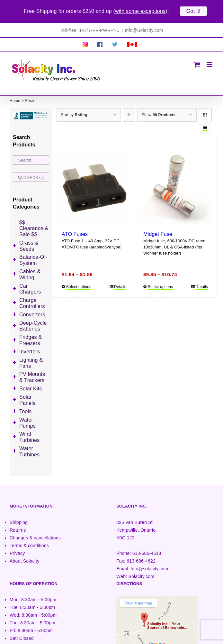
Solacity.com (141, 571)
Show (159, 110)
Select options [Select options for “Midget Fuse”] (160, 282)
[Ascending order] (129, 110)
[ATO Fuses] (94, 181)
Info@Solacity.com (144, 25)
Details (120, 282)
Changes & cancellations (35, 533)
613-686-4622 (141, 556)
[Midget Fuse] (176, 181)
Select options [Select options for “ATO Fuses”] (79, 282)
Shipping (19, 517)
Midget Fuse (158, 229)
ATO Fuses (75, 229)
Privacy (17, 548)
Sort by (74, 110)
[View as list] (205, 122)
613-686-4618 (147, 548)
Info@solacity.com (149, 564)
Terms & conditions (29, 540)
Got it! (193, 11)
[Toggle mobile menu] (210, 59)
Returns (18, 525)
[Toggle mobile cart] (197, 59)
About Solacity (24, 556)
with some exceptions (140, 11)
